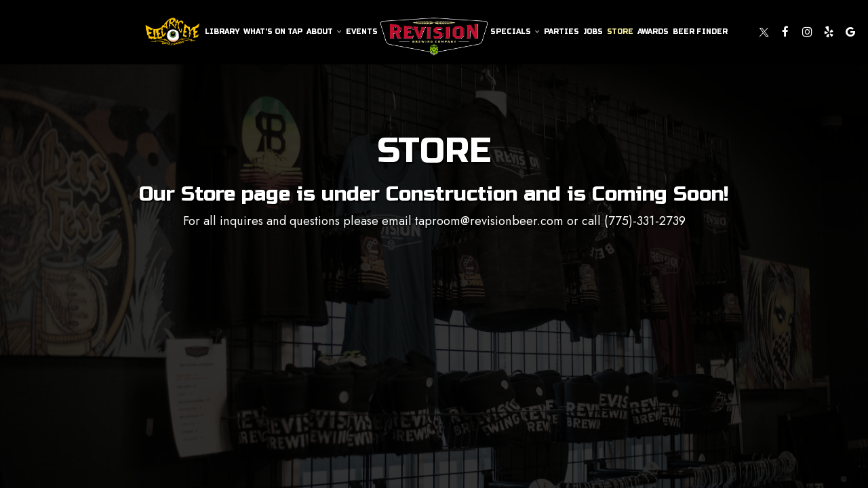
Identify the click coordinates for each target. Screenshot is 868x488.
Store (620, 32)
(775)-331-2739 (645, 221)
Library (222, 32)
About (324, 32)
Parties (561, 32)
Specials (515, 32)
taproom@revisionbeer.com (489, 221)
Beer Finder (700, 32)
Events (362, 32)
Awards (653, 32)
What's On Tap (273, 32)
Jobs (593, 32)
